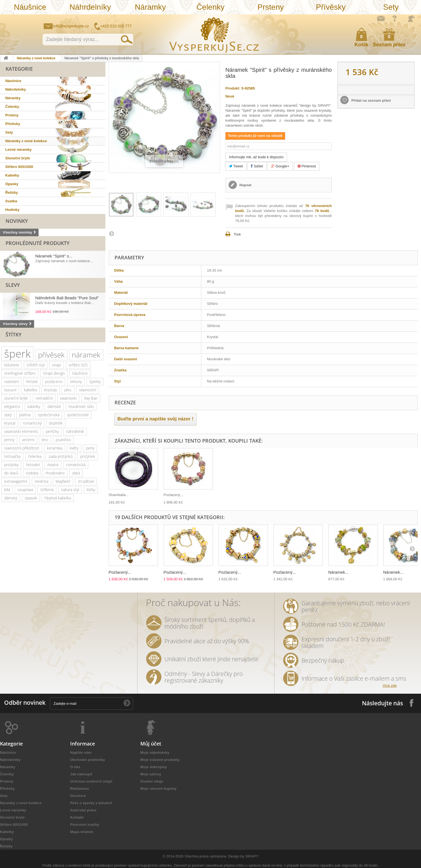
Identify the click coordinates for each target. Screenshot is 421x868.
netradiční (44, 398)
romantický (32, 423)
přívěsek (51, 355)
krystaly (50, 390)
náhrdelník (75, 431)
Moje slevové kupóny (158, 789)
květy (74, 448)
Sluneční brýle (18, 158)
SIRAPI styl (36, 365)
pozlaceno (54, 381)
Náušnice (30, 7)
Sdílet (257, 166)
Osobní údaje (152, 781)
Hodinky (12, 210)
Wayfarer (63, 481)
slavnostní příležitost (22, 448)
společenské (78, 415)
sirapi (56, 365)
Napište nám (381, 18)
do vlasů (11, 473)
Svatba (11, 201)
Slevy (13, 285)
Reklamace (80, 789)
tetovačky (12, 456)
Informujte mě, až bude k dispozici (256, 157)
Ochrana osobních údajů (91, 781)
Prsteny (271, 7)
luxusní (10, 390)
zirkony (76, 381)
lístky (91, 490)
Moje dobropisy (154, 767)
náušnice (80, 373)
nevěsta (41, 481)
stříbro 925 (78, 365)
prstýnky (11, 465)
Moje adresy (151, 774)
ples (68, 390)
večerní (28, 440)
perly (90, 448)
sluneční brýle (16, 398)
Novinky (17, 221)
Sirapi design (54, 373)
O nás (75, 767)
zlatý (8, 415)
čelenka (35, 456)
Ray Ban (91, 398)
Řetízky (12, 192)
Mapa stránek (82, 832)
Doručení (78, 796)
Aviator (53, 465)
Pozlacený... (173, 495)
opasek (31, 498)
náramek (86, 355)
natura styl (70, 490)
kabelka (30, 390)
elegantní (12, 406)
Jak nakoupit (81, 774)
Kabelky (12, 175)
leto (45, 440)
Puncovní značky (85, 825)
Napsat (245, 185)
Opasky (12, 184)
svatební (11, 381)
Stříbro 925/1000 (19, 167)
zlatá (76, 473)
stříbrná (47, 490)
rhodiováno (55, 473)
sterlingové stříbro (20, 373)
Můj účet (151, 744)
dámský (11, 498)
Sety (391, 7)
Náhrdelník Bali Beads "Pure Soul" (67, 298)
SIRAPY (252, 856)
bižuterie (12, 365)
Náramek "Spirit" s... (54, 256)
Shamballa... (119, 495)
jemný (9, 440)
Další (111, 233)
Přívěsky (331, 7)
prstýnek (88, 456)
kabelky (34, 406)
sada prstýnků (61, 456)
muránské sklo (81, 406)
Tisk (237, 234)
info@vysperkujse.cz (71, 26)
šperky (95, 381)
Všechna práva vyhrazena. (206, 856)
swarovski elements (21, 431)
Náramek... (338, 572)
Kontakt (77, 817)
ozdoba (32, 473)
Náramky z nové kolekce (36, 58)
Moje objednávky (155, 753)
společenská (49, 415)
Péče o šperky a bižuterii (91, 803)
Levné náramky (18, 150)
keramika (55, 448)
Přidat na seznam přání (371, 100)
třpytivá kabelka (58, 498)
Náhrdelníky (90, 7)
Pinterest (307, 166)
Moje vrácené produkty (160, 760)
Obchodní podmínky (88, 760)
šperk (17, 353)
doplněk (56, 423)
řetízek (32, 381)
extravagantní (16, 481)
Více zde (390, 686)
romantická (76, 465)
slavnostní (88, 390)
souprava (25, 490)
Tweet (236, 166)
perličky (52, 431)
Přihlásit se (411, 19)
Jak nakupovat (395, 18)
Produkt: (233, 88)
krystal (10, 423)
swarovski (68, 398)
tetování (33, 465)
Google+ (280, 166)
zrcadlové (86, 481)
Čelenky (210, 7)
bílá (7, 490)
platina (25, 415)
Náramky (150, 7)
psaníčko (63, 440)
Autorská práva (83, 810)
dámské (54, 406)
